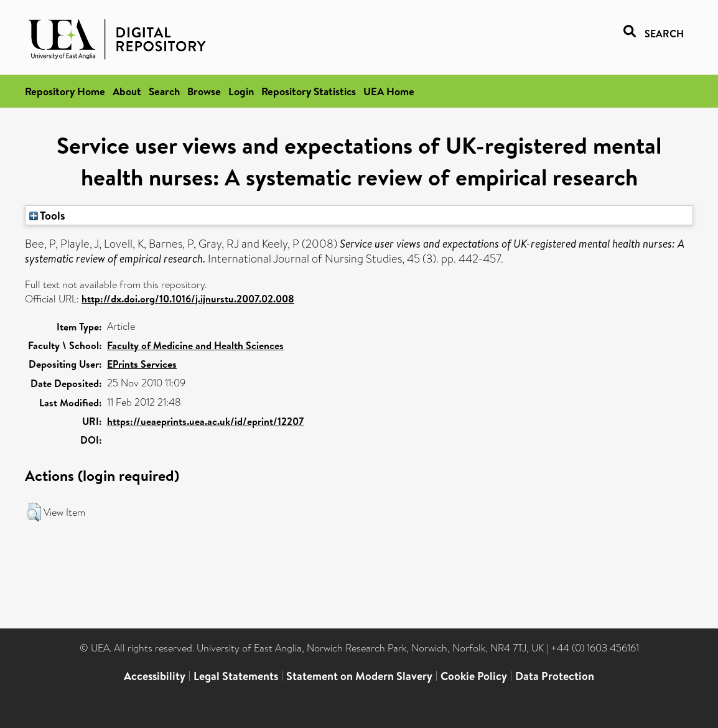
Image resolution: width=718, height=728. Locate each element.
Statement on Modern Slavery (359, 676)
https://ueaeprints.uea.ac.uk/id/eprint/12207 (205, 421)
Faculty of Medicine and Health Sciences (195, 345)
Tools (47, 215)
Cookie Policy (474, 676)
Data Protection (555, 676)
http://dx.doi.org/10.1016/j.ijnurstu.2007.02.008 (188, 299)
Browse (204, 91)
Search (164, 91)
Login (241, 91)
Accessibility (155, 676)
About (127, 91)
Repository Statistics (309, 91)
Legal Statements (236, 676)
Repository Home (65, 91)
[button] (34, 512)
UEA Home (389, 91)
